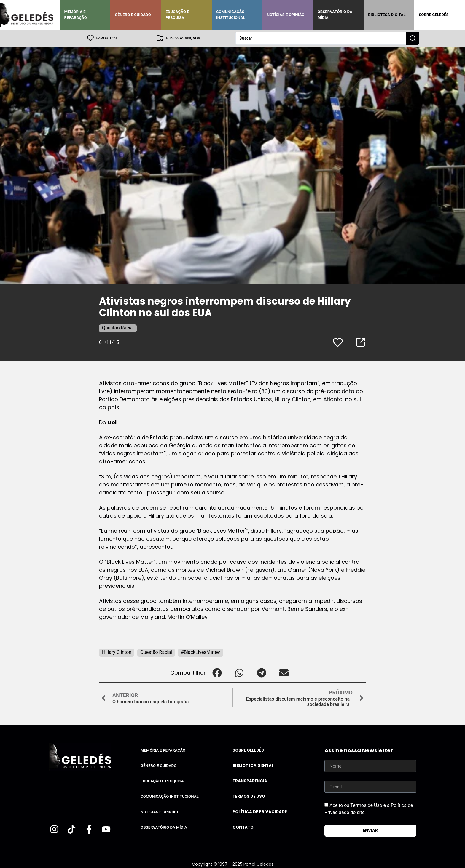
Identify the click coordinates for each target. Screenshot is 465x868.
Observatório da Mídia (335, 15)
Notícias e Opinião (286, 15)
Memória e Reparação (76, 15)
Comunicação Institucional (231, 15)
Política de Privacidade (260, 812)
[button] (217, 672)
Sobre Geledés (434, 15)
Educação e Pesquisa (177, 15)
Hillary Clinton (117, 652)
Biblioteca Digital (387, 15)
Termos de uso (249, 796)
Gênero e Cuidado (133, 15)
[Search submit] (413, 38)
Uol (113, 422)
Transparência (250, 781)
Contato (243, 827)
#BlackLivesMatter (201, 652)
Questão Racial (118, 327)
